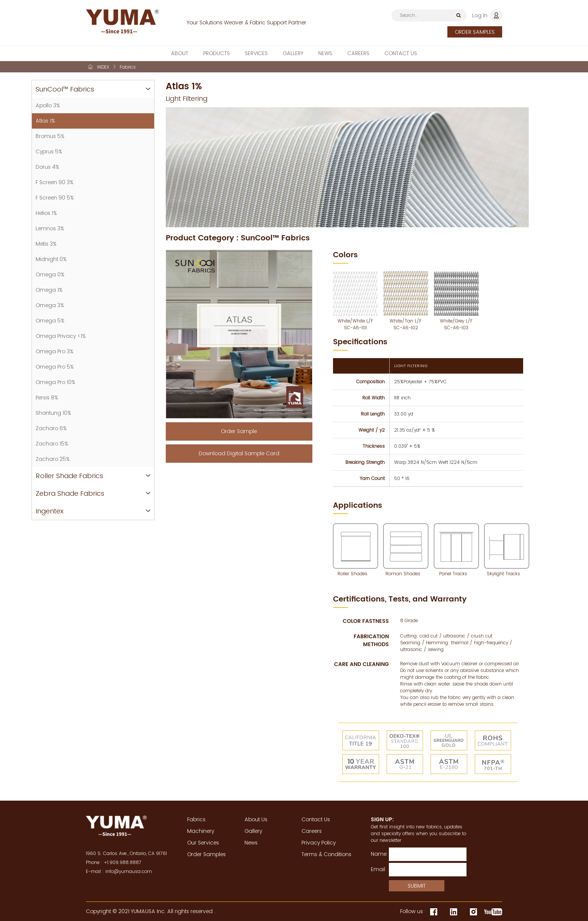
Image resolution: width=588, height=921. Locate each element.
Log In (480, 15)
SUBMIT (417, 886)
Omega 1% (49, 290)
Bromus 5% (50, 136)
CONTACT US (401, 54)
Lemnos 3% (50, 228)
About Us (256, 819)
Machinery (201, 831)
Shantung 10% (53, 413)
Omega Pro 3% (55, 351)
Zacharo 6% (51, 428)
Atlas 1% (45, 121)
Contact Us (316, 819)
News (251, 843)
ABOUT (180, 54)
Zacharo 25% (53, 459)
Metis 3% (46, 244)
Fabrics (196, 819)
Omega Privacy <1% (61, 336)
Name (377, 854)
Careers (312, 831)
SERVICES (256, 54)
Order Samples (206, 854)
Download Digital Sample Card (239, 453)
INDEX (103, 67)
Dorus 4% (47, 167)
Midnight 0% (51, 259)
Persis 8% (47, 397)
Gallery (253, 831)
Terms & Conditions (326, 854)
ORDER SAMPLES (475, 32)
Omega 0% (50, 274)
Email (377, 869)
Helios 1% (46, 213)
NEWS (325, 54)
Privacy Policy (319, 843)
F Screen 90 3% (55, 182)
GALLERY (293, 54)
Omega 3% (50, 305)
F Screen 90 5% (55, 198)
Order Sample (239, 431)
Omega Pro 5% (55, 367)
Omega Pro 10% (55, 382)
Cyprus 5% (49, 151)
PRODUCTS (217, 54)
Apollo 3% (48, 105)
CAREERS (358, 54)
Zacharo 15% (52, 444)
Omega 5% (50, 321)
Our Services (203, 843)
